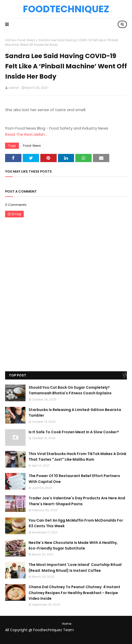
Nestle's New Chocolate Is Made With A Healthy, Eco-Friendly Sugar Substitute (73, 545)
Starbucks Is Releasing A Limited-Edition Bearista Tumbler (75, 413)
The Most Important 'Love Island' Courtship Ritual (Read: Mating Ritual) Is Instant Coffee (75, 567)
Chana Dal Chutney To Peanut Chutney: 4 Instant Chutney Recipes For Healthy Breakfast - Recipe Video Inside (74, 593)
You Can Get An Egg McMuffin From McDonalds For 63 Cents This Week (76, 523)
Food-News (26, 40)
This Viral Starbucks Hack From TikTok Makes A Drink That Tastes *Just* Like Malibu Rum (77, 457)
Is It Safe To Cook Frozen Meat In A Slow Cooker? (74, 432)
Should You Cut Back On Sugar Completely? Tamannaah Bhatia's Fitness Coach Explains (70, 390)
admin (14, 88)
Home (10, 40)
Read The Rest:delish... (26, 134)
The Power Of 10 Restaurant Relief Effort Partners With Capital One (74, 479)
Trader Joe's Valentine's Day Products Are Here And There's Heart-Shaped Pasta (77, 501)
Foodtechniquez (66, 9)
